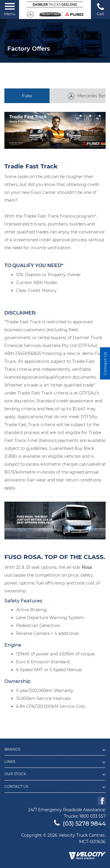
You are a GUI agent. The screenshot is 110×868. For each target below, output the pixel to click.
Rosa (87, 567)
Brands (55, 750)
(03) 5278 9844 (80, 823)
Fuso (27, 96)
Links (55, 762)
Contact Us (55, 787)
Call (100, 9)
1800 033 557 (93, 816)
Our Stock (55, 775)
